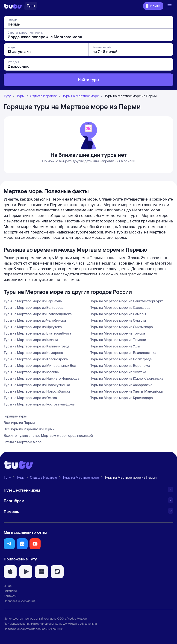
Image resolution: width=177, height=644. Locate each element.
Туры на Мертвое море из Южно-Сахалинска (127, 378)
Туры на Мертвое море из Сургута (118, 320)
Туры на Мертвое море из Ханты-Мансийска (127, 391)
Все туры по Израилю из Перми (29, 429)
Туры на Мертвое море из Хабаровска (121, 385)
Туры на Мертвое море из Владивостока (123, 353)
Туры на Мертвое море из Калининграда (37, 346)
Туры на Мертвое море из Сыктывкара (122, 327)
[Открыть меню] (170, 6)
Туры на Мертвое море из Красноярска (36, 359)
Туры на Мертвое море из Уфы (115, 346)
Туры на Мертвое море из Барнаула (33, 301)
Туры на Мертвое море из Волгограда (121, 359)
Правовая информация (19, 601)
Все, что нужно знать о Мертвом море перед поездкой (48, 436)
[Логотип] (13, 6)
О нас (8, 586)
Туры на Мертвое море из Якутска (118, 372)
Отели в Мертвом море (23, 442)
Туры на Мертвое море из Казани (31, 340)
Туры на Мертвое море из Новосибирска (37, 391)
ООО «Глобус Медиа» (72, 618)
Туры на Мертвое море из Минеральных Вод (40, 366)
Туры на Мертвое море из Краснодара (122, 398)
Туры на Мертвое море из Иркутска (33, 327)
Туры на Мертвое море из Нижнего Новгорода (41, 378)
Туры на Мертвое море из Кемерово (33, 353)
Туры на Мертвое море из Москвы (31, 372)
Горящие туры (15, 416)
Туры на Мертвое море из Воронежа (120, 366)
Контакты (10, 596)
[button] (9, 544)
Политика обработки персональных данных (33, 629)
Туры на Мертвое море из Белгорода (34, 307)
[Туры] (31, 6)
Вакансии (10, 591)
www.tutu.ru (71, 624)
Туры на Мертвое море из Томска (118, 333)
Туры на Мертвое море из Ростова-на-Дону (39, 404)
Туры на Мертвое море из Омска (30, 398)
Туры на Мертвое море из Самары (118, 314)
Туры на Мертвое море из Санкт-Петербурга (127, 301)
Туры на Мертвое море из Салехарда (120, 307)
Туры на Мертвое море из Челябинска (35, 320)
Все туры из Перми (19, 423)
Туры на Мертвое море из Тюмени (118, 340)
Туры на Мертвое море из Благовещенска (38, 314)
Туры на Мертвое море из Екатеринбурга (37, 333)
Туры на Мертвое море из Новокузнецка (37, 385)
